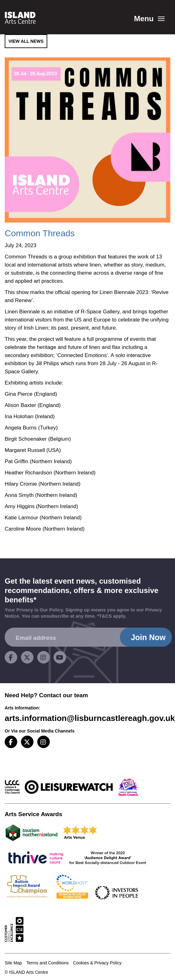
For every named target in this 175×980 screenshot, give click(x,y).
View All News (26, 41)
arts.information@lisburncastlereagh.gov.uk (90, 718)
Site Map (13, 963)
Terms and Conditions (47, 963)
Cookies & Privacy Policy (97, 963)
